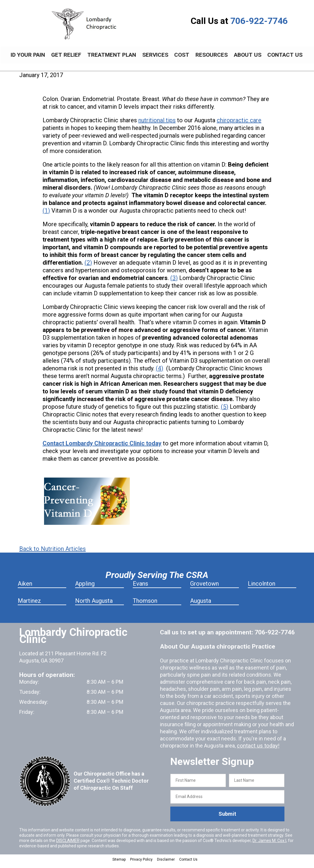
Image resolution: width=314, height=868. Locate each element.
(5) (225, 411)
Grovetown (204, 588)
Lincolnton (262, 588)
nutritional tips (157, 125)
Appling (85, 588)
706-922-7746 (259, 21)
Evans (140, 588)
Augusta (201, 605)
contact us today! (257, 750)
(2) (88, 267)
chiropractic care (239, 125)
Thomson (145, 605)
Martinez (29, 605)
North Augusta (94, 605)
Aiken (25, 588)
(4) (160, 373)
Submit (227, 818)
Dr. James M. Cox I (269, 845)
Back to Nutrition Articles (52, 553)
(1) (46, 215)
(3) (174, 282)
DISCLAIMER (68, 845)
